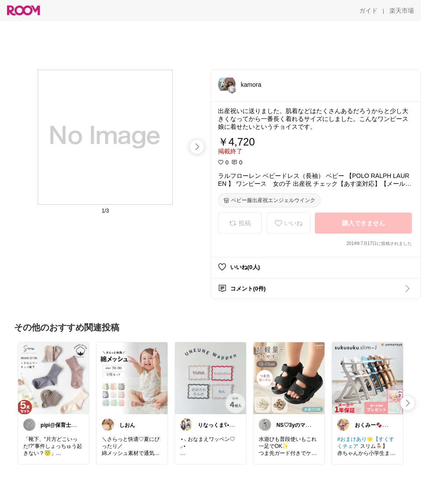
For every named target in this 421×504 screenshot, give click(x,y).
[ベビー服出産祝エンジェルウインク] (269, 200)
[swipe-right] (197, 147)
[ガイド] (368, 11)
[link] (54, 378)
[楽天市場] (402, 11)
